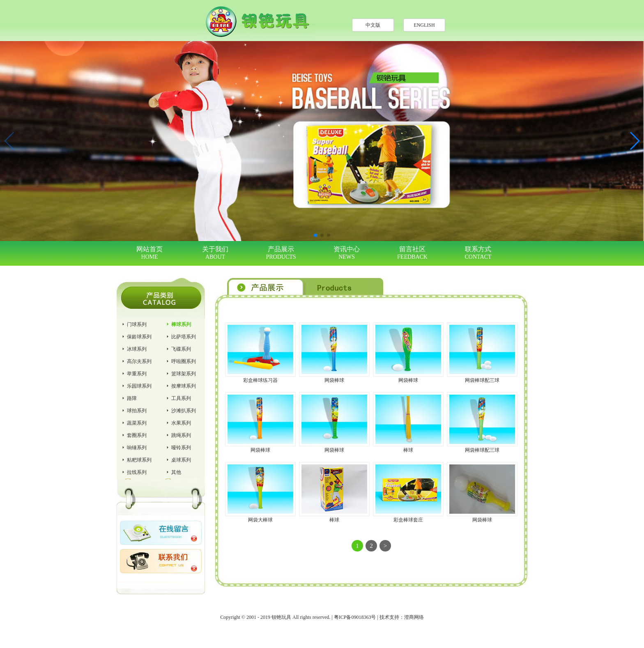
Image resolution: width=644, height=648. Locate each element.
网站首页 (149, 253)
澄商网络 (414, 617)
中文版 (373, 25)
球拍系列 (134, 411)
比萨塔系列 (181, 337)
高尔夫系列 (136, 361)
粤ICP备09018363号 (355, 617)
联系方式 (478, 253)
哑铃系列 (178, 448)
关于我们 (215, 253)
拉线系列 (134, 472)
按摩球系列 (181, 386)
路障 (129, 398)
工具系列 (178, 398)
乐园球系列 (136, 386)
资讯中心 (347, 253)
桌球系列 (178, 460)
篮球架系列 (181, 374)
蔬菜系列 (134, 423)
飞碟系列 (178, 349)
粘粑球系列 (136, 460)
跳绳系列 (178, 435)
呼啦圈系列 (181, 361)
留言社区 (412, 253)
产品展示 (281, 253)
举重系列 (134, 374)
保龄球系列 (136, 337)
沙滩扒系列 (181, 411)
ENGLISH (424, 25)
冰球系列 (134, 349)
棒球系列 (178, 324)
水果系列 (178, 423)
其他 (173, 472)
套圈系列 (134, 435)
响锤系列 (134, 448)
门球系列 (134, 324)
